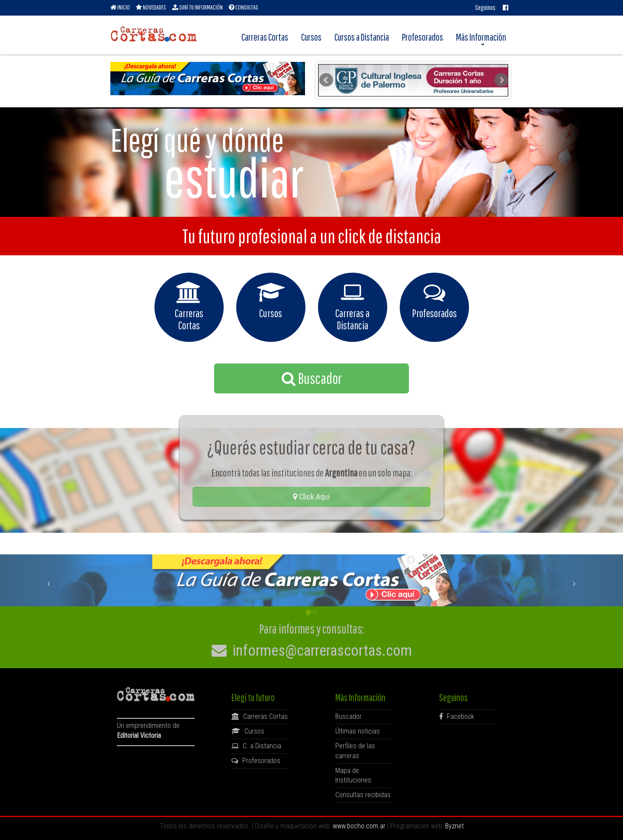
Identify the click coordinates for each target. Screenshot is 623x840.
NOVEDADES (151, 7)
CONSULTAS (244, 7)
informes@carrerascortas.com (312, 651)
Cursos (311, 37)
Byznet (454, 826)
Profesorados (422, 37)
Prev (326, 80)
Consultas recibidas (363, 795)
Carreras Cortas (265, 37)
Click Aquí (311, 497)
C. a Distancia (256, 746)
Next (501, 80)
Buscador (312, 378)
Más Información (481, 38)
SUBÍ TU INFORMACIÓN (197, 7)
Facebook (457, 716)
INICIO (120, 7)
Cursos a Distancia (362, 37)
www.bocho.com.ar (359, 826)
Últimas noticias (358, 731)
